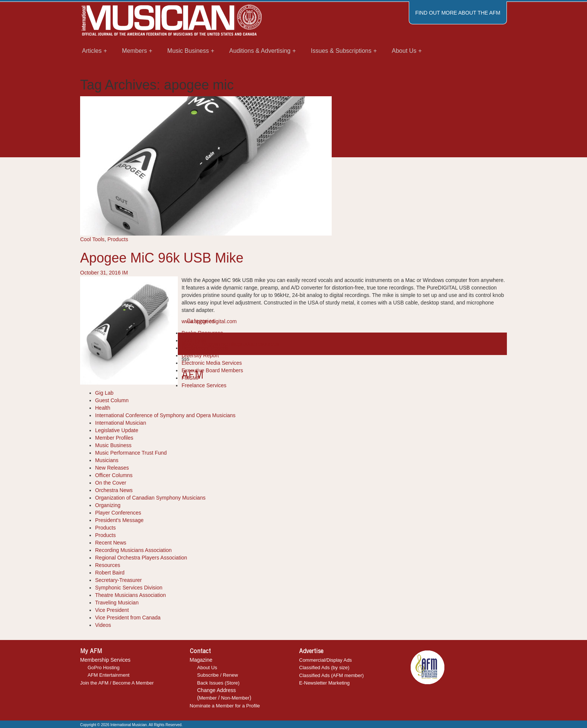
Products (118, 239)
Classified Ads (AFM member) (331, 675)
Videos (103, 625)
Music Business (113, 445)
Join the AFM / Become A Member (117, 683)
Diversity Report (200, 355)
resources (267, 344)
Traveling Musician (117, 603)
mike (233, 344)
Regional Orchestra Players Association (141, 558)
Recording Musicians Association (133, 550)
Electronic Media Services (212, 363)
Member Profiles (114, 438)
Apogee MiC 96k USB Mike (162, 258)
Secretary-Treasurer (118, 580)
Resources (108, 565)
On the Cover (111, 483)
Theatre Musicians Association (130, 595)
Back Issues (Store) (218, 683)
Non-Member (235, 698)
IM (125, 273)
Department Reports (205, 348)
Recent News (111, 543)
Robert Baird (110, 573)
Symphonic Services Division (129, 588)
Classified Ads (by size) (324, 668)
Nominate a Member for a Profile (225, 706)
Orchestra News (114, 490)
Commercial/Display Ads (326, 660)
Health (103, 408)
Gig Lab (104, 393)
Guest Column (112, 400)
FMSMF (191, 378)
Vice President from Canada (128, 618)
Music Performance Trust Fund (131, 453)
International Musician (121, 423)
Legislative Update (117, 430)
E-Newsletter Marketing (324, 683)
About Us (207, 668)
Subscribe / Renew (218, 675)
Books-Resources (202, 333)
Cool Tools (92, 239)
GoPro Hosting (104, 668)
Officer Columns (114, 475)
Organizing (108, 505)
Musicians (107, 460)
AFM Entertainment (109, 675)
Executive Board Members (212, 370)
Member (208, 698)
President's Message (119, 520)
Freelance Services (204, 385)
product (247, 344)
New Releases (112, 468)
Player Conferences (118, 513)
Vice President (112, 610)
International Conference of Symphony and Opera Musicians (165, 415)
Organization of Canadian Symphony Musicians (150, 498)
